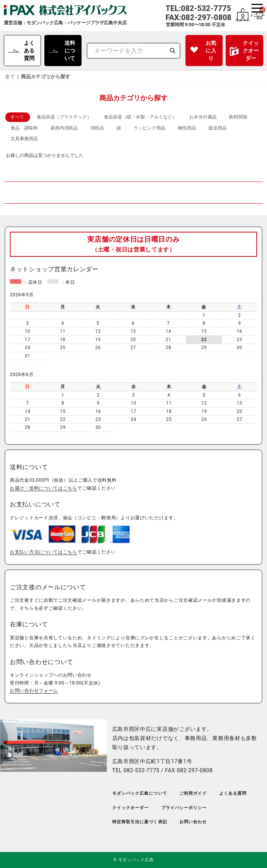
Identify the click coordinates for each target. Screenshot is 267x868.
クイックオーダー (251, 51)
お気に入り (211, 51)
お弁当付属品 (203, 117)
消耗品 (97, 128)
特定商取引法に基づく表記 (140, 822)
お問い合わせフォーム (34, 691)
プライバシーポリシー (184, 808)
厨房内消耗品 (64, 128)
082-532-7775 (142, 770)
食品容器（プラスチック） (64, 117)
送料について (70, 51)
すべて (17, 117)
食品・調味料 (24, 128)
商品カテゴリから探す (46, 77)
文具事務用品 (24, 139)
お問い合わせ (193, 822)
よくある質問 (29, 51)
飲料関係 (238, 117)
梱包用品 (187, 128)
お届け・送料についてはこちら (44, 488)
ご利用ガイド (193, 793)
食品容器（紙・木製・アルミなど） (140, 117)
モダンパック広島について (140, 793)
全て (10, 77)
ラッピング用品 (149, 128)
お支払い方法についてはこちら (44, 552)
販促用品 (218, 128)
